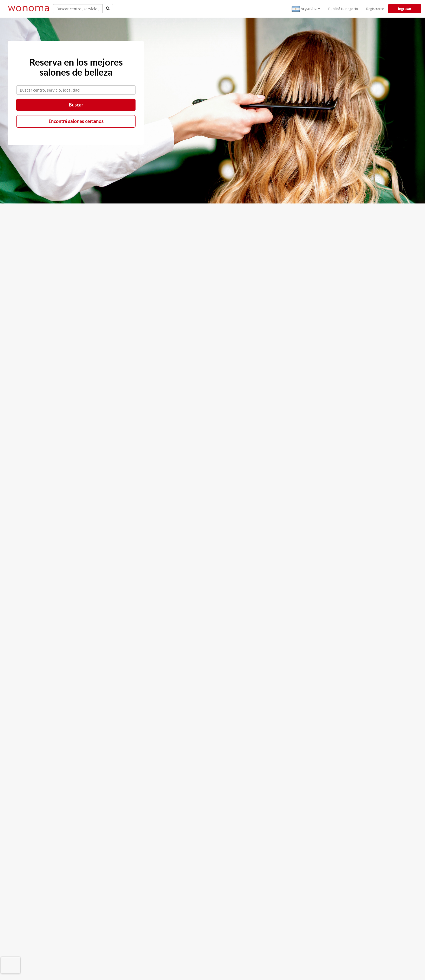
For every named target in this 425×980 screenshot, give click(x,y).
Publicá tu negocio (343, 9)
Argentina (306, 9)
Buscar (76, 105)
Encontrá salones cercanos (76, 121)
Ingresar (405, 9)
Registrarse (375, 9)
